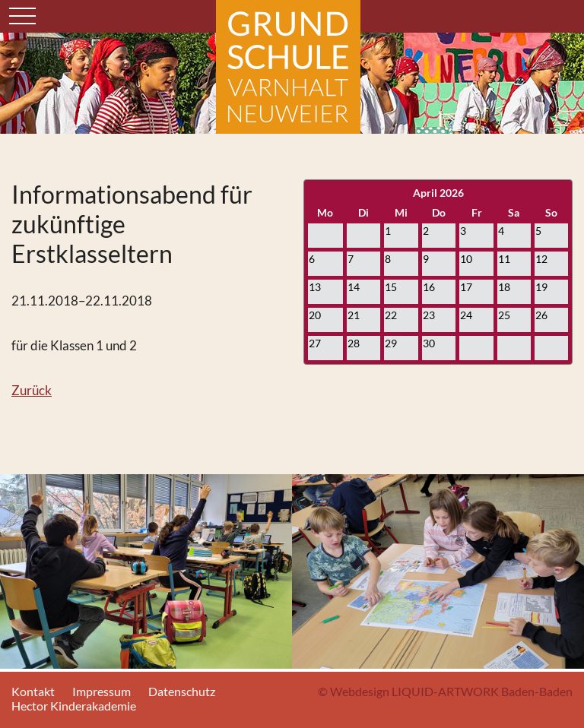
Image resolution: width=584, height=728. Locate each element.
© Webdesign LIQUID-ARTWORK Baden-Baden (445, 691)
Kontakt (33, 691)
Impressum (102, 691)
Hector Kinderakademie (74, 706)
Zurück (32, 390)
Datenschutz (182, 691)
